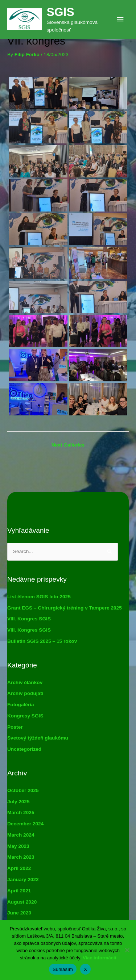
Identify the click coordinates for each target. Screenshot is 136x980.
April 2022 (19, 868)
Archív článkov (25, 682)
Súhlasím (63, 969)
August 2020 (22, 902)
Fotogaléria (21, 705)
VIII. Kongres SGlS (29, 619)
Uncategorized (24, 749)
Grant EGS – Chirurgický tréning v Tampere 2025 (65, 608)
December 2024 (25, 824)
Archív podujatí (25, 693)
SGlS (60, 12)
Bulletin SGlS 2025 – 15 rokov (42, 641)
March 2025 (21, 813)
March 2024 (21, 835)
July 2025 (18, 802)
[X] (127, 950)
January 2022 (23, 880)
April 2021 (19, 891)
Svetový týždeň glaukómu (38, 738)
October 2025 (23, 790)
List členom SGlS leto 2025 (39, 597)
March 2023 (21, 857)
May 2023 (18, 846)
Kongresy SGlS (25, 716)
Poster (15, 727)
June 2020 (19, 913)
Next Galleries (68, 445)
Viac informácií (99, 958)
